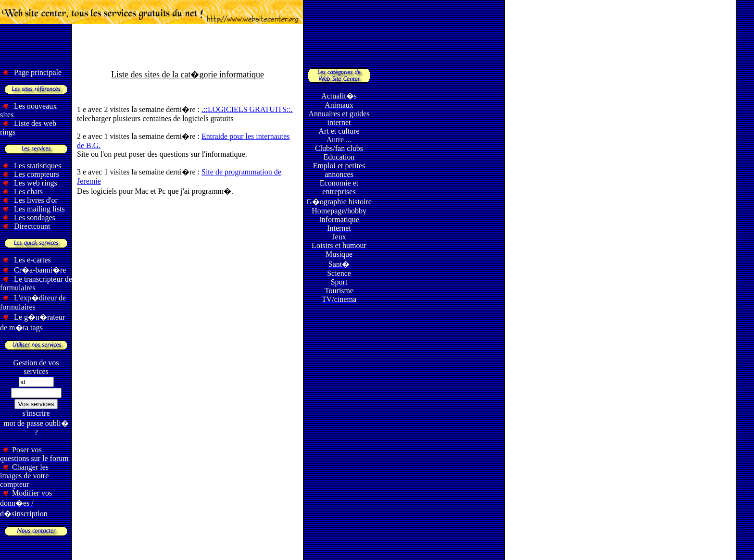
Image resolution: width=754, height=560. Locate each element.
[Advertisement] (377, 46)
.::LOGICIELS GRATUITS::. (247, 109)
